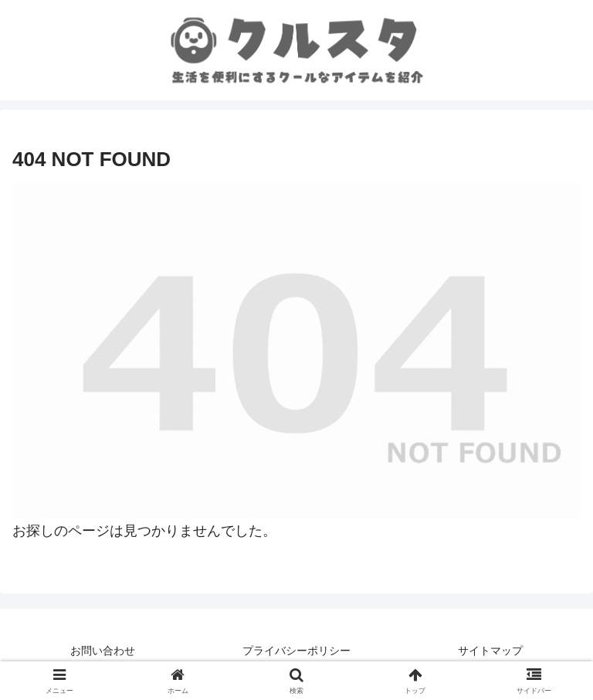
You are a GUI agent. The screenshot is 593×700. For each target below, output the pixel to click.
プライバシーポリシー (296, 651)
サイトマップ (490, 651)
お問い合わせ (103, 651)
